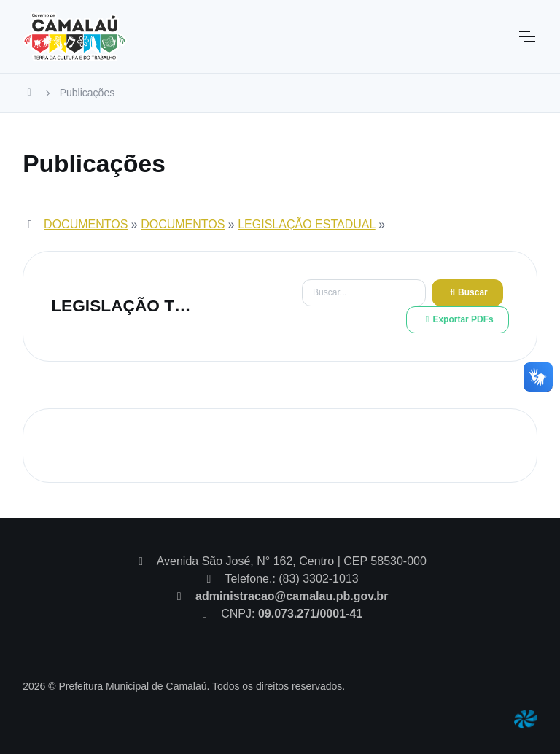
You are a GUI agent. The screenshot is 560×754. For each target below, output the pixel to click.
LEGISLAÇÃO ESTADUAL (307, 224)
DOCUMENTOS (86, 224)
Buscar (467, 292)
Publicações (87, 93)
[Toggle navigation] (526, 36)
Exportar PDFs (457, 319)
